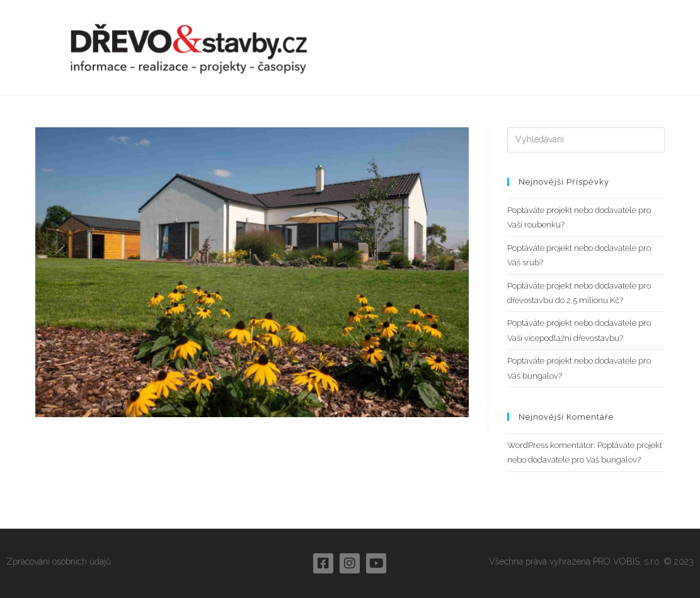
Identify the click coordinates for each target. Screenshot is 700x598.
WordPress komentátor (550, 445)
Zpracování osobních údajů (59, 561)
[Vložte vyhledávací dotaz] (586, 140)
